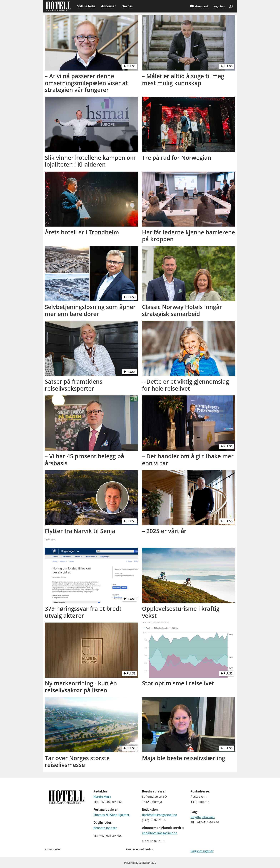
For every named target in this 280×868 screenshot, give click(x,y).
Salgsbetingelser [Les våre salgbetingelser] (202, 851)
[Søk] (231, 6)
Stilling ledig (86, 6)
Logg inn (219, 6)
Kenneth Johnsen (105, 828)
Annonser (108, 6)
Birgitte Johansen (203, 817)
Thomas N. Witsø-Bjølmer (111, 815)
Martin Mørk (102, 796)
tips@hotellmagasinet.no (159, 815)
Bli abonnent (199, 6)
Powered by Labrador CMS (140, 863)
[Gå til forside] (58, 6)
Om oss (127, 6)
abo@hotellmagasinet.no (160, 833)
